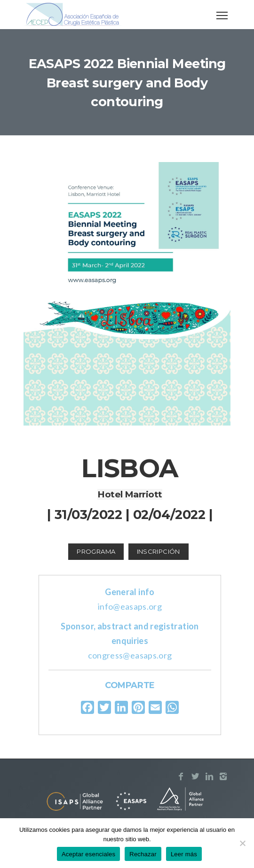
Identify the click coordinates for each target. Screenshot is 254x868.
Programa (96, 551)
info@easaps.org (130, 606)
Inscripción (159, 551)
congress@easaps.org (130, 655)
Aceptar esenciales (88, 854)
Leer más (184, 854)
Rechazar (143, 854)
